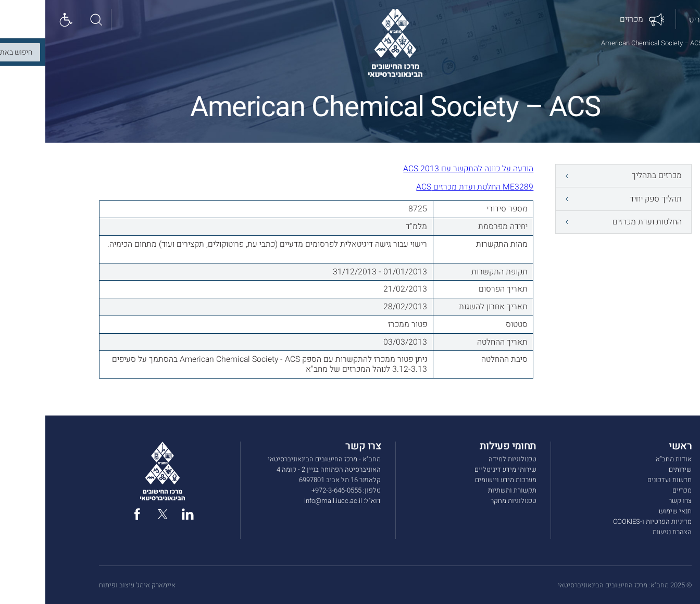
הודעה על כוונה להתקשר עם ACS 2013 (423, 169)
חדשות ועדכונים (624, 480)
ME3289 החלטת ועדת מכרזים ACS (429, 187)
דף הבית (675, 43)
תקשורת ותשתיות (467, 490)
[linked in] (142, 514)
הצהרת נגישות (627, 532)
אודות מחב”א (628, 459)
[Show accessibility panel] (22, 20)
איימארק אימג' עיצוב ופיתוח (92, 585)
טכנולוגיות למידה (467, 459)
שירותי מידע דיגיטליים (460, 470)
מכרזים (637, 490)
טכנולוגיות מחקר (468, 501)
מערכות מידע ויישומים (460, 480)
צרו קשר (635, 501)
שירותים (635, 470)
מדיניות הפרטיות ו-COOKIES (607, 522)
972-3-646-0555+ (291, 490)
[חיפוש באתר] (52, 20)
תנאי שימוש (630, 511)
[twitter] (117, 514)
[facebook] (92, 514)
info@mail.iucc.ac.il (288, 501)
